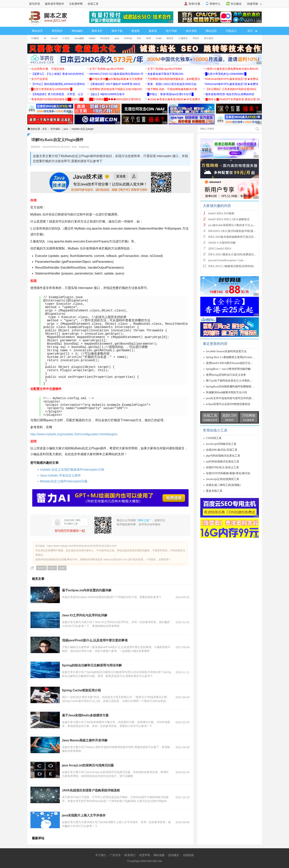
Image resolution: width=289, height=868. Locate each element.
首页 (45, 129)
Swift (148, 38)
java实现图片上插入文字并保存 (84, 815)
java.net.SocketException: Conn (226, 260)
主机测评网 (76, 4)
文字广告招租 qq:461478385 (107, 69)
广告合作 (115, 855)
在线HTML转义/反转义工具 (223, 467)
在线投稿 (188, 855)
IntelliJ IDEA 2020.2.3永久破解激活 (229, 219)
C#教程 (35, 38)
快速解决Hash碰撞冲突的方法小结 (227, 392)
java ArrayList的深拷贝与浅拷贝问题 (88, 765)
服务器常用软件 (55, 4)
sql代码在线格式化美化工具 (223, 462)
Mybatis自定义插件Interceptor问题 (64, 481)
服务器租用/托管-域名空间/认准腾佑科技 (230, 94)
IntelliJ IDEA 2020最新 (221, 213)
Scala (159, 38)
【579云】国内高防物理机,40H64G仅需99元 (58, 84)
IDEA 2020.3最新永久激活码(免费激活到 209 (235, 254)
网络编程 (77, 31)
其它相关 (209, 38)
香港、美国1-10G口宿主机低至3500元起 (172, 84)
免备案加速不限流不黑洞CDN (165, 74)
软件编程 (55, 129)
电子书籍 (171, 31)
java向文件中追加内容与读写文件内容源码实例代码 (237, 398)
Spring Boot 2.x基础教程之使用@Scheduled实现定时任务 (239, 357)
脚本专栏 (97, 31)
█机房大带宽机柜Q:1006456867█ (226, 74)
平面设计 (231, 31)
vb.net (54, 38)
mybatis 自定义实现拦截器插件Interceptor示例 (72, 470)
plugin (62, 568)
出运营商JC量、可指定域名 (48, 69)
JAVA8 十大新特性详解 (222, 243)
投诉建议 (174, 855)
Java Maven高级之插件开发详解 (85, 740)
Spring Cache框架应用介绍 (81, 690)
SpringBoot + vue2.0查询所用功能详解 (228, 369)
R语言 (196, 38)
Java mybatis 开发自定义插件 (61, 475)
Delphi (92, 38)
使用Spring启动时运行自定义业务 (226, 375)
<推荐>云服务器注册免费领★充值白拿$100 (232, 69)
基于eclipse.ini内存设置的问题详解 (87, 590)
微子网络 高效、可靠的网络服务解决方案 (172, 89)
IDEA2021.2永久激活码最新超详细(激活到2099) (237, 231)
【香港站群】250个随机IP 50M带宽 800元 (115, 84)
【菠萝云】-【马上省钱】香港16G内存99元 (58, 74)
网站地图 (159, 855)
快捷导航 (255, 4)
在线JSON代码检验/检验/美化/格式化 (228, 473)
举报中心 (215, 4)
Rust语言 (105, 38)
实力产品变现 (39, 79)
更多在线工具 (214, 491)
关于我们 (101, 855)
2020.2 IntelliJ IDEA (220, 249)
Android (128, 38)
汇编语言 (183, 38)
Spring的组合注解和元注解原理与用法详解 (92, 665)
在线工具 (93, 4)
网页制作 (57, 31)
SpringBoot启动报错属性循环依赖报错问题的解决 (236, 387)
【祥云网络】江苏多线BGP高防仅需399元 (231, 89)
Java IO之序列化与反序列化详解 (85, 615)
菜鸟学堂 (35, 4)
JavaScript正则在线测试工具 (223, 479)
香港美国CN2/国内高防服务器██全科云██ (57, 99)
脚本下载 (117, 31)
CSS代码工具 (214, 438)
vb (45, 38)
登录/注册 (194, 4)
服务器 (153, 31)
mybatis (41, 568)
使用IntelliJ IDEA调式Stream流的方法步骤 (231, 363)
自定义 (52, 568)
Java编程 (79, 38)
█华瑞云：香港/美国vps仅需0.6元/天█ (170, 94)
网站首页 (37, 31)
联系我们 (130, 855)
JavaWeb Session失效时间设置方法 (226, 351)
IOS (139, 38)
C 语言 (66, 38)
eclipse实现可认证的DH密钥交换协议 (228, 404)
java (117, 38)
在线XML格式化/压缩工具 (222, 450)
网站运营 (211, 31)
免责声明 (145, 855)
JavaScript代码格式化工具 (221, 444)
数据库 (136, 31)
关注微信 (236, 4)
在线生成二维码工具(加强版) (223, 485)
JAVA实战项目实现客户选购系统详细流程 (91, 790)
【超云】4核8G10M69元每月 (107, 94)
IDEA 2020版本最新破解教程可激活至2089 (234, 237)
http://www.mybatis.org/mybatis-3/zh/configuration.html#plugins (74, 434)
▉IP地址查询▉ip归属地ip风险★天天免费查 (116, 79)
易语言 (170, 38)
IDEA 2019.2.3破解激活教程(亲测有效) (231, 266)
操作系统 (191, 31)
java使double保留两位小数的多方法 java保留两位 (237, 225)
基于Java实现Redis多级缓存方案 (85, 715)
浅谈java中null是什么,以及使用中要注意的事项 (95, 640)
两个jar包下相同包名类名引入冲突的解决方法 (233, 381)
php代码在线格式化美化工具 (223, 456)
